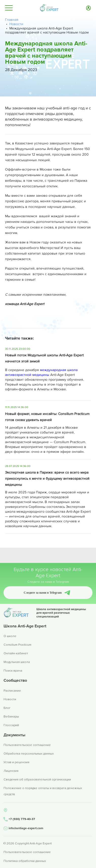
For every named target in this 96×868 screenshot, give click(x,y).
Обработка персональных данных (29, 754)
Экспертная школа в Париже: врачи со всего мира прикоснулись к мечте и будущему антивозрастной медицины (47, 479)
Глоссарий (11, 725)
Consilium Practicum (17, 645)
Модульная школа (17, 662)
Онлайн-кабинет (16, 653)
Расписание (12, 691)
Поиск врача (13, 671)
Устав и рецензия (16, 762)
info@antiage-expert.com (26, 828)
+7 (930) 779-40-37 (22, 819)
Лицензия (11, 771)
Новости (10, 699)
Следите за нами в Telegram (43, 593)
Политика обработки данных (25, 861)
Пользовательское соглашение (27, 745)
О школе (10, 636)
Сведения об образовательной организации (37, 780)
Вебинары (11, 717)
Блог (7, 708)
